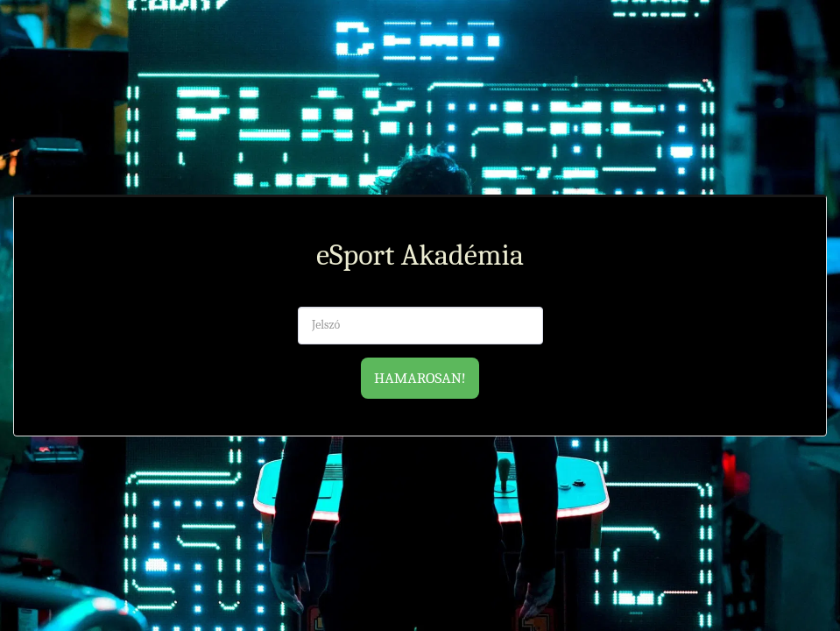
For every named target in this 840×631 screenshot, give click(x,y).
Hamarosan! (420, 378)
